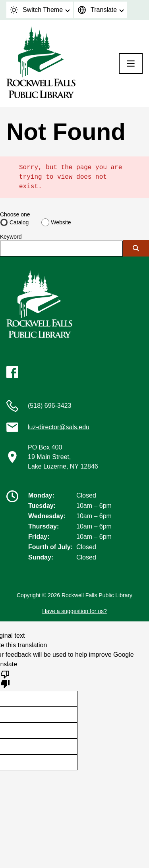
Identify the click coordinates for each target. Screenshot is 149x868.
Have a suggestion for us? (74, 611)
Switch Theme (36, 10)
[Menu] (131, 64)
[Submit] (136, 248)
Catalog (19, 222)
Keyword (11, 237)
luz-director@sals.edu (59, 427)
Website (61, 222)
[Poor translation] (5, 679)
